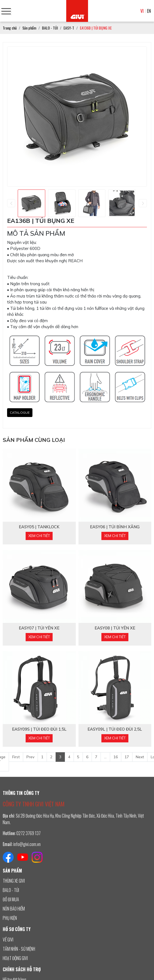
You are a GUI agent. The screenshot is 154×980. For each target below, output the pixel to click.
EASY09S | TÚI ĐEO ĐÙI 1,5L (39, 729)
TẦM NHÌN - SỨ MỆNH (19, 949)
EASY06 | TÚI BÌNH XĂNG (115, 527)
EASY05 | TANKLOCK (39, 527)
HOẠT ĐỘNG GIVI (15, 958)
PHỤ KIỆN (10, 918)
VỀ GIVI (8, 940)
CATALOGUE (20, 412)
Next (140, 757)
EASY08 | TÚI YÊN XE (115, 628)
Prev (30, 757)
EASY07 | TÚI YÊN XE (39, 628)
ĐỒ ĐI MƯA (11, 899)
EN (149, 11)
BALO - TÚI (11, 890)
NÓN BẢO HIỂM (14, 909)
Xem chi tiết (39, 536)
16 (116, 757)
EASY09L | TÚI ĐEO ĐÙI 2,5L (115, 729)
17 (127, 757)
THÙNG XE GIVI (14, 881)
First (16, 757)
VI (142, 11)
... (105, 757)
